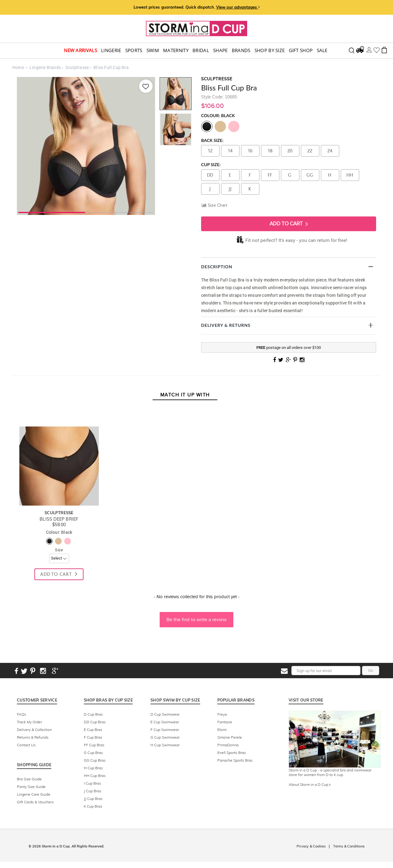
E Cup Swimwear (165, 722)
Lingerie (111, 50)
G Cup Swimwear (165, 737)
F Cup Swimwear (165, 730)
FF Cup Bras (94, 745)
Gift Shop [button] (301, 50)
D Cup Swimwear (165, 714)
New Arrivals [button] (80, 50)
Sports (134, 50)
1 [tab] (52, 212)
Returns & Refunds (33, 737)
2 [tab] (120, 212)
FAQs (21, 714)
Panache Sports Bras (235, 760)
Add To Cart (289, 224)
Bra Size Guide (29, 779)
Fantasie (225, 722)
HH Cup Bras (95, 776)
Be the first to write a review (196, 619)
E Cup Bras (93, 730)
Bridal (201, 50)
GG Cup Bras (95, 760)
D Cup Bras (93, 714)
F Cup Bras (93, 737)
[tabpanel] (86, 146)
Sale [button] (322, 50)
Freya (222, 714)
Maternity (176, 50)
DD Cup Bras (95, 722)
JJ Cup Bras (93, 799)
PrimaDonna (228, 745)
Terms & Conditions (349, 846)
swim (153, 50)
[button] (196, 617)
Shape (220, 50)
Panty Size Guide (31, 787)
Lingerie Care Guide (34, 794)
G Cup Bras (93, 753)
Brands (241, 50)
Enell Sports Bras (232, 753)
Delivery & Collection (34, 730)
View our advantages (238, 7)
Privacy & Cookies (311, 846)
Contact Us (26, 745)
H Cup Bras (93, 768)
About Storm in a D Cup (310, 784)
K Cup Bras (93, 806)
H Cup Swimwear (165, 745)
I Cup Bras (92, 783)
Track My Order (29, 722)
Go (371, 670)
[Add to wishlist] (145, 86)
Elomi (222, 730)
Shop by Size (270, 50)
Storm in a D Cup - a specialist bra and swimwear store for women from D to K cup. (330, 772)
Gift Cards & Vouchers (35, 802)
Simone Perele (230, 737)
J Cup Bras (93, 791)
